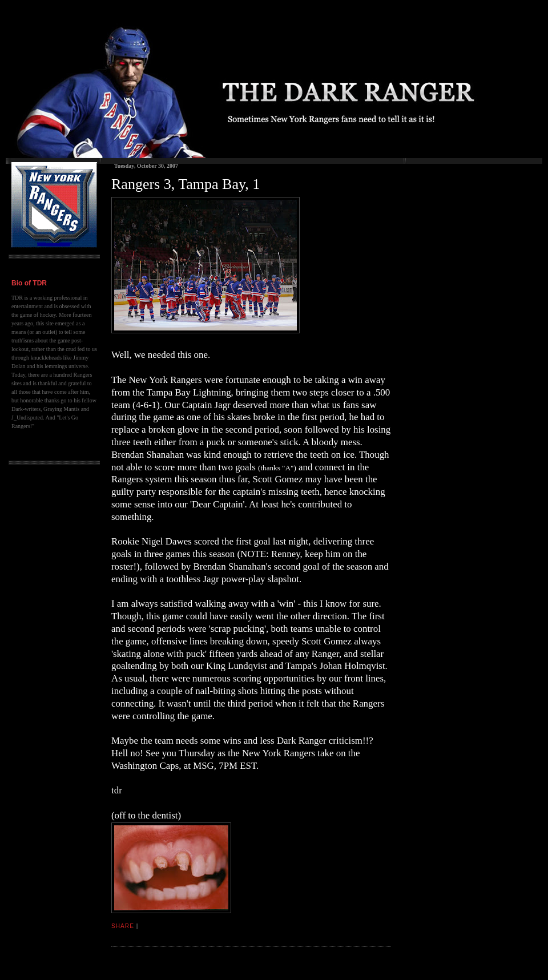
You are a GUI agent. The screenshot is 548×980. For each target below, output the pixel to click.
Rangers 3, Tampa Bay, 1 (186, 184)
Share (123, 926)
